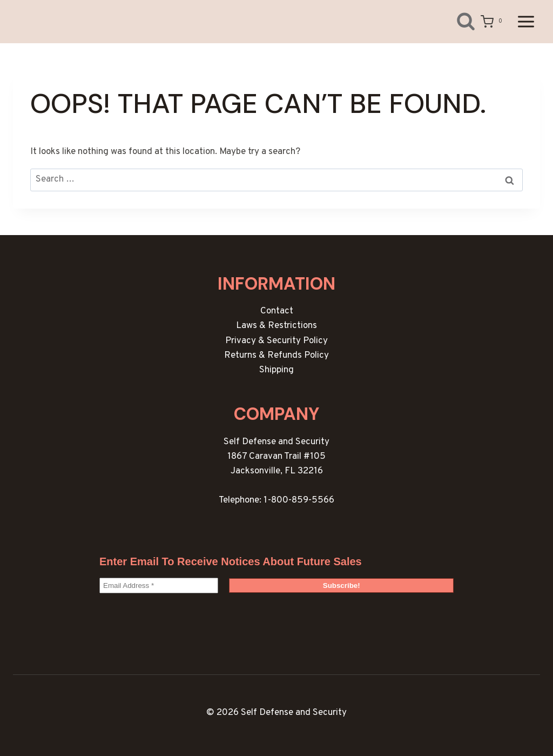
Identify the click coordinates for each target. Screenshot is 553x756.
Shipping (276, 370)
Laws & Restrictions (276, 326)
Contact (277, 311)
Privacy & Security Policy (276, 341)
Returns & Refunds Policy (276, 356)
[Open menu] (526, 21)
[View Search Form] (458, 21)
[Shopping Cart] (493, 22)
